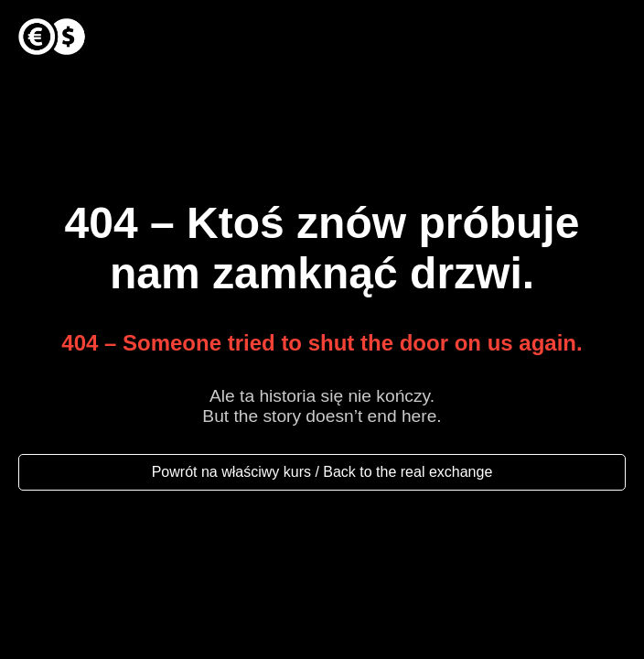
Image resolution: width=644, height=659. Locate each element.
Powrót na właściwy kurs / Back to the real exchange (322, 472)
